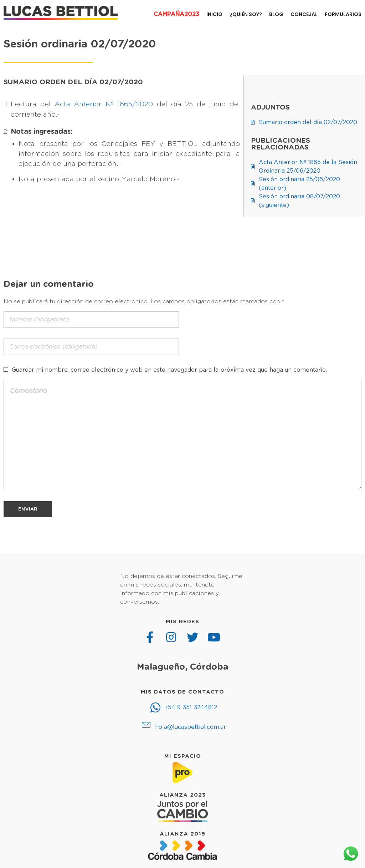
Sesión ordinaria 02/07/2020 (80, 44)
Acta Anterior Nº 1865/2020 (104, 104)
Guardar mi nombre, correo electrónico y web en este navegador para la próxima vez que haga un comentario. (169, 370)
